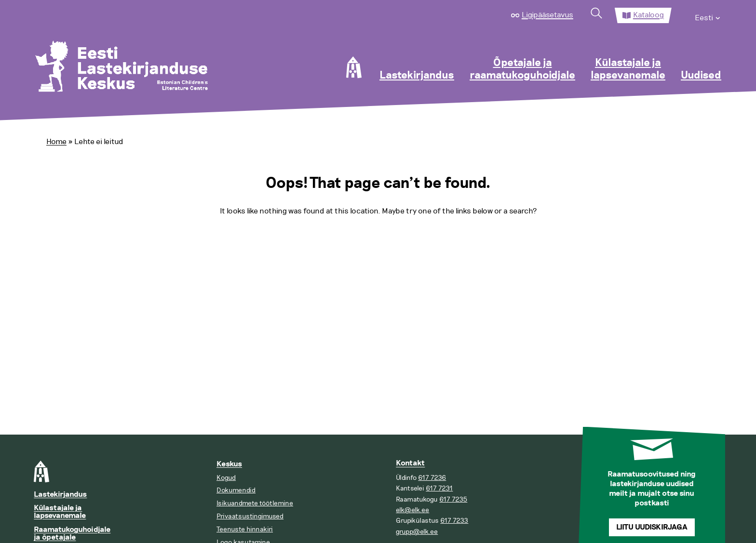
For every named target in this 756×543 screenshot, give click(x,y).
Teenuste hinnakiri (245, 529)
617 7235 (453, 499)
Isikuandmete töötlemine (255, 503)
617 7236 (432, 478)
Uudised (701, 76)
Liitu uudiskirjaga (652, 527)
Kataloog (648, 15)
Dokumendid (236, 490)
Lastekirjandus (417, 76)
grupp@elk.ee (417, 532)
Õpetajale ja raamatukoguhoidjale (522, 69)
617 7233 (454, 521)
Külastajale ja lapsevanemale (628, 69)
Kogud (226, 478)
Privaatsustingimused (250, 516)
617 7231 (439, 488)
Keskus (229, 464)
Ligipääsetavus (547, 15)
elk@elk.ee (412, 510)
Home (56, 142)
